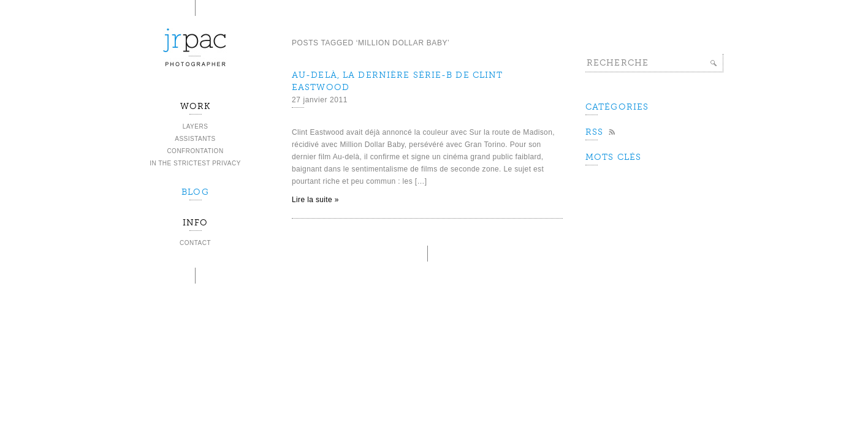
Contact (195, 243)
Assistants (195, 139)
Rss (594, 132)
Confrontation (195, 151)
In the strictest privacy (195, 163)
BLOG (195, 192)
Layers (196, 126)
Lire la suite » (315, 200)
